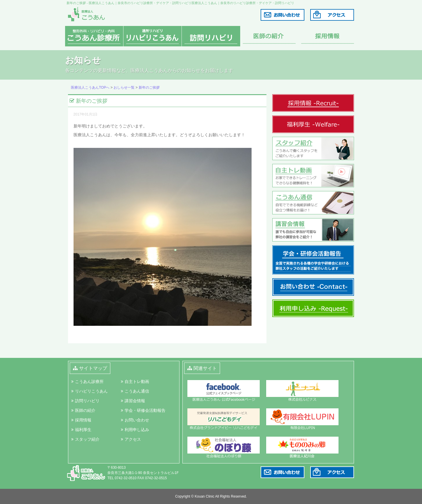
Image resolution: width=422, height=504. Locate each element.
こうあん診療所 (89, 381)
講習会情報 (135, 401)
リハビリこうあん (91, 391)
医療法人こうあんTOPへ (90, 87)
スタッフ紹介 (87, 439)
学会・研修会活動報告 (145, 410)
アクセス (133, 439)
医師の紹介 (85, 410)
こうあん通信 (137, 391)
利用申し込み (137, 430)
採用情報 (83, 420)
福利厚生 (83, 430)
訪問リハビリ (87, 401)
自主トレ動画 (137, 381)
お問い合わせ (137, 420)
